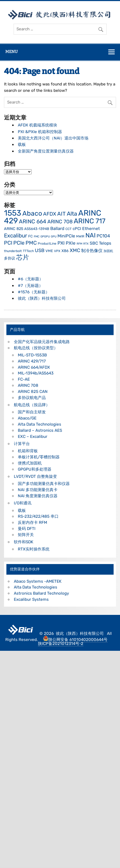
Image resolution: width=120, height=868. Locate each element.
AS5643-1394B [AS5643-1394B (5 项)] (37, 229)
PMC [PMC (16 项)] (31, 243)
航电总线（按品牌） (32, 405)
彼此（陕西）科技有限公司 (42, 298)
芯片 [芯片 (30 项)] (23, 257)
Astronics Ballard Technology (41, 593)
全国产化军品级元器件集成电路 (42, 342)
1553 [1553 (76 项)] (13, 213)
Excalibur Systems (31, 599)
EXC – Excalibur (33, 437)
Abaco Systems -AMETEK (38, 581)
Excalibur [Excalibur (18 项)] (16, 236)
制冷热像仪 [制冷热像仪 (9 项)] (92, 251)
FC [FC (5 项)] (30, 236)
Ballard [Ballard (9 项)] (57, 229)
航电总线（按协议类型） (36, 348)
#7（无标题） (30, 286)
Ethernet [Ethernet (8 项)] (91, 229)
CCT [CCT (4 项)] (69, 229)
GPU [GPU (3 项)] (54, 236)
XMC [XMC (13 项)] (75, 250)
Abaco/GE (27, 418)
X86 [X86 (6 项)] (65, 251)
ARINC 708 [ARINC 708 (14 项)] (60, 222)
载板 (22, 145)
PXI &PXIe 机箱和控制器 (40, 132)
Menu (11, 52)
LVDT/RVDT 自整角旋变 (35, 476)
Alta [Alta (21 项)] (72, 214)
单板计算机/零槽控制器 (39, 457)
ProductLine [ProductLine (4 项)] (47, 244)
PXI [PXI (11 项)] (61, 243)
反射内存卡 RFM (32, 523)
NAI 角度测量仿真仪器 (38, 496)
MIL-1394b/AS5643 (36, 373)
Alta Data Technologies (40, 424)
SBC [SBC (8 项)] (94, 243)
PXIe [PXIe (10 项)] (71, 243)
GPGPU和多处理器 (35, 469)
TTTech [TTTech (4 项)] (28, 251)
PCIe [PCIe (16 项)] (19, 243)
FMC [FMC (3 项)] (37, 236)
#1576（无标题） (34, 292)
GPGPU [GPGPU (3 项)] (45, 236)
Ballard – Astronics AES (40, 430)
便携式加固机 (30, 463)
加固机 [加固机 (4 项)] (108, 251)
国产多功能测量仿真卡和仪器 (44, 484)
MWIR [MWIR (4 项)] (80, 236)
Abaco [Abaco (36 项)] (32, 213)
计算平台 (22, 444)
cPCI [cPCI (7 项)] (77, 229)
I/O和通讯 (23, 503)
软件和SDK (24, 542)
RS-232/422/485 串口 (38, 516)
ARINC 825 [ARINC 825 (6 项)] (14, 229)
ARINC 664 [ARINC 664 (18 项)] (33, 221)
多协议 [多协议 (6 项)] (10, 258)
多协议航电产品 (32, 398)
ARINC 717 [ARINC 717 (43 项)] (90, 221)
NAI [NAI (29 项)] (90, 235)
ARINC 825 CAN (33, 392)
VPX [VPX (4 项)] (57, 251)
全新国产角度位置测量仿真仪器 (46, 151)
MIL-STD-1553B (32, 355)
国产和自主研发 (32, 412)
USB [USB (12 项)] (40, 250)
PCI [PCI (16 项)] (8, 243)
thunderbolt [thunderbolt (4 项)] (13, 251)
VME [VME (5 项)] (49, 251)
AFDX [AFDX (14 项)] (50, 214)
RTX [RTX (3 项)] (86, 244)
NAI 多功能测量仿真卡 (38, 490)
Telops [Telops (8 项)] (105, 243)
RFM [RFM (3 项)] (79, 244)
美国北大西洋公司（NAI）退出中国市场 (53, 138)
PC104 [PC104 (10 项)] (103, 236)
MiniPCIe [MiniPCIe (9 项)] (66, 236)
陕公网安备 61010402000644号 (75, 640)
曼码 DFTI (27, 529)
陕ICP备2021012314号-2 (61, 644)
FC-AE (24, 379)
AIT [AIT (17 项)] (61, 214)
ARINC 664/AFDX (34, 367)
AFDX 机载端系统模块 (38, 125)
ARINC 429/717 (32, 361)
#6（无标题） (30, 279)
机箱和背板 (28, 451)
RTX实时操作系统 (34, 549)
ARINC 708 (28, 385)
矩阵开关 (26, 535)
